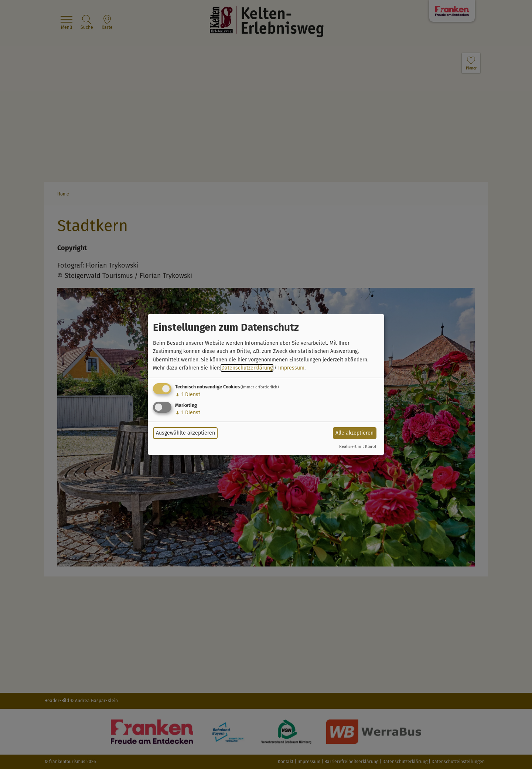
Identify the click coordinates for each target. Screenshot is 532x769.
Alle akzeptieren (354, 433)
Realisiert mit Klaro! (358, 447)
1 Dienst (188, 394)
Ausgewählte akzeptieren (185, 433)
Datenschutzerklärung (247, 368)
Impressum (291, 368)
